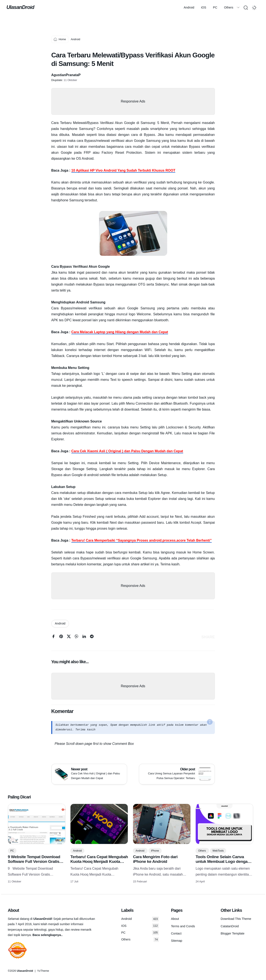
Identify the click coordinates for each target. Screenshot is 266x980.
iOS (66, 7)
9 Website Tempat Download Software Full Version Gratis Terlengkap (34, 861)
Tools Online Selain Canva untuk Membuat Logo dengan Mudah (223, 861)
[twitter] (69, 637)
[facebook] (53, 637)
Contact (176, 933)
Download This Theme (236, 919)
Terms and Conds (183, 926)
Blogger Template (233, 933)
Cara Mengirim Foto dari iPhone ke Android (155, 859)
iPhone (155, 851)
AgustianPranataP (66, 75)
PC (77, 7)
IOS (140, 926)
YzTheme (43, 971)
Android (51, 7)
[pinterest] (61, 637)
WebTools (218, 851)
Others (91, 7)
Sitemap (177, 941)
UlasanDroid (22, 7)
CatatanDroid (230, 926)
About (175, 919)
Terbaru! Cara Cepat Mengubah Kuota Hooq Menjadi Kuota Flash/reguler (99, 861)
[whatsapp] (76, 637)
